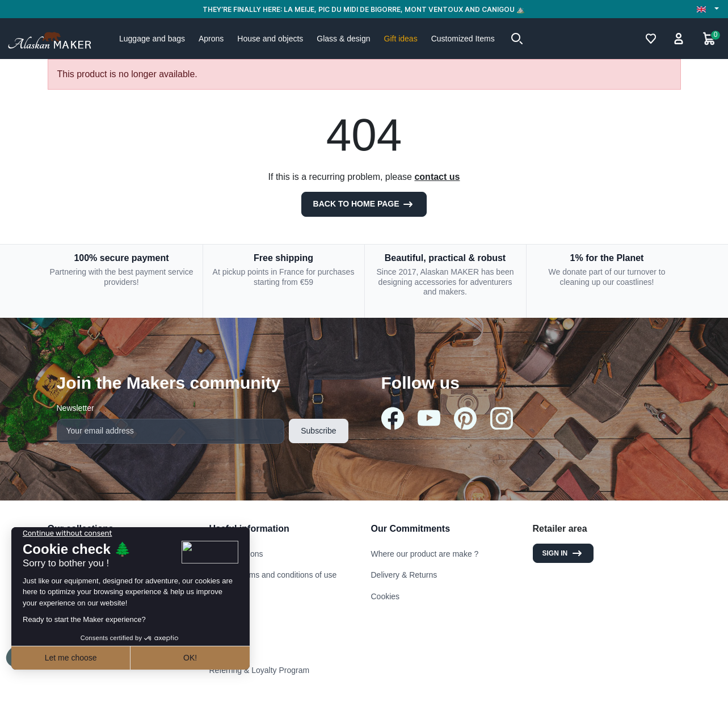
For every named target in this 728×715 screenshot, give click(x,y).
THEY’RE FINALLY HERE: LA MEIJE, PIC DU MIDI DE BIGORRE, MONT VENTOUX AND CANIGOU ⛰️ (364, 9)
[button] (517, 39)
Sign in (563, 553)
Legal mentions (236, 554)
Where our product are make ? (425, 554)
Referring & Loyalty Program (260, 670)
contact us (437, 177)
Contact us (228, 606)
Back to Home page (364, 204)
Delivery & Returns (404, 575)
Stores (221, 628)
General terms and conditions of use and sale (273, 580)
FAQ (217, 649)
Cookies (386, 596)
